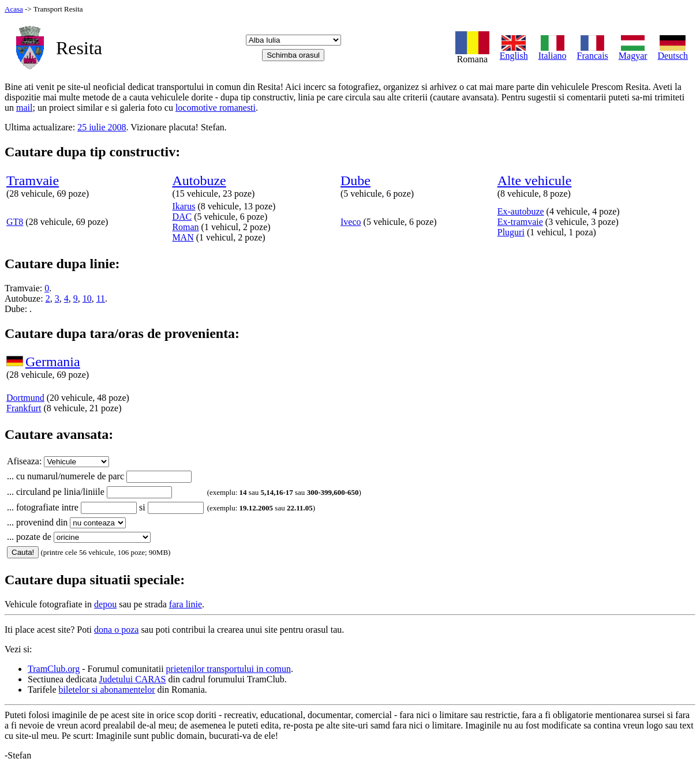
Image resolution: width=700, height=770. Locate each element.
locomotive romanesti (216, 108)
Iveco (351, 222)
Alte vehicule (535, 181)
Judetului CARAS (133, 679)
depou (105, 604)
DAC (182, 217)
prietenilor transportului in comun (229, 669)
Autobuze (199, 181)
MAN (183, 237)
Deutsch (673, 52)
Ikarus (184, 206)
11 (101, 298)
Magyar (633, 52)
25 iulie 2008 (102, 127)
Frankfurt (24, 408)
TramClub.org (54, 669)
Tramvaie (33, 181)
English (514, 52)
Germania (53, 362)
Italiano (553, 52)
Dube (355, 181)
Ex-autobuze (521, 211)
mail (24, 108)
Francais (593, 52)
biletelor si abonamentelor (107, 690)
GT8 (15, 222)
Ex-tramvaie (520, 222)
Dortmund (25, 398)
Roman (185, 227)
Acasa (14, 9)
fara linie (186, 604)
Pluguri (511, 232)
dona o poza (116, 630)
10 (87, 298)
